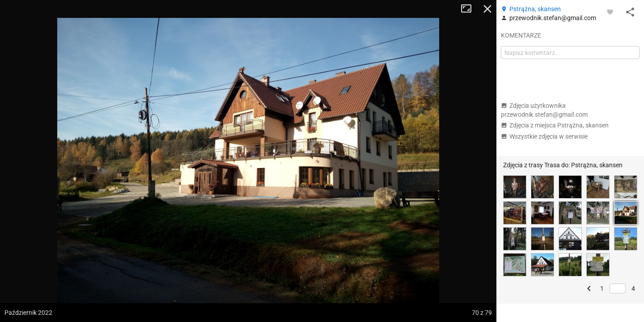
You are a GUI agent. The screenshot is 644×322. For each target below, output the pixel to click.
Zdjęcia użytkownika (544, 110)
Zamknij (487, 9)
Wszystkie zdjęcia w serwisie (544, 136)
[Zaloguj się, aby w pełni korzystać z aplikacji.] (610, 12)
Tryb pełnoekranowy (470, 9)
